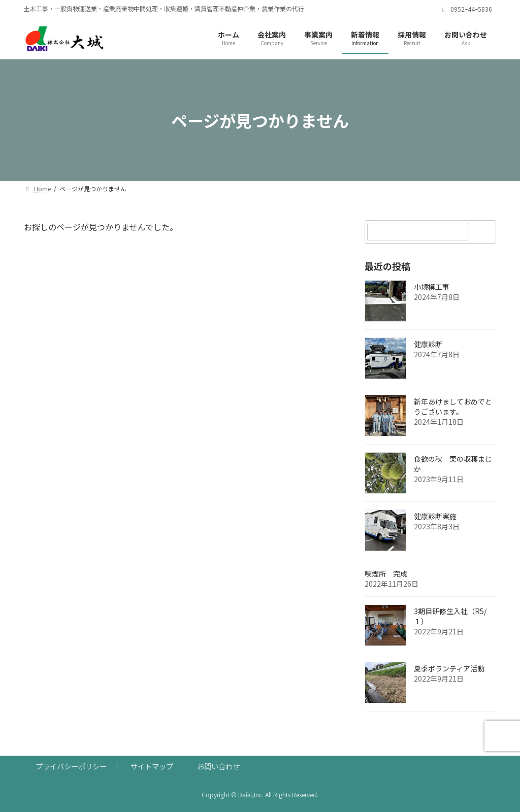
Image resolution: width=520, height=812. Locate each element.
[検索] (483, 232)
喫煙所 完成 (407, 574)
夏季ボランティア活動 (449, 669)
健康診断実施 (435, 517)
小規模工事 (432, 287)
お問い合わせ (218, 766)
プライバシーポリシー (71, 766)
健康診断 (428, 345)
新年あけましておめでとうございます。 (453, 407)
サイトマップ (152, 766)
